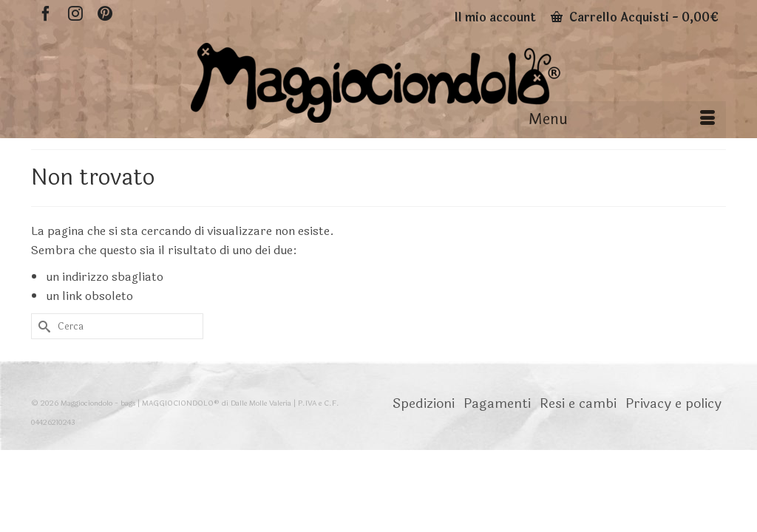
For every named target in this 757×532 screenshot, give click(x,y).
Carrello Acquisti (635, 17)
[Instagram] (75, 13)
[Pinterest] (105, 13)
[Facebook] (46, 13)
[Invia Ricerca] (42, 368)
